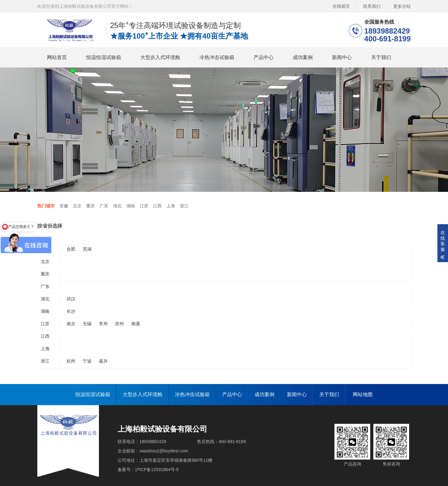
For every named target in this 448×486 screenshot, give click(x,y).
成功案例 (303, 57)
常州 (103, 324)
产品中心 (264, 57)
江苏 (144, 206)
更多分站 (402, 6)
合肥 (71, 249)
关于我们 (381, 57)
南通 (136, 324)
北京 (77, 206)
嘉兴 (103, 361)
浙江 (184, 206)
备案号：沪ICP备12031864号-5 (148, 470)
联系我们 (372, 6)
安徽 (64, 206)
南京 (71, 324)
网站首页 (57, 57)
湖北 (117, 206)
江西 (157, 206)
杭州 (71, 361)
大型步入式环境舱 (160, 57)
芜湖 (87, 249)
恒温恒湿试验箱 (104, 57)
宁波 (87, 361)
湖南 (131, 206)
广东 (104, 206)
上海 (171, 206)
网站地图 (363, 394)
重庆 (91, 206)
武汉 (71, 299)
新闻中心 (342, 57)
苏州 (119, 324)
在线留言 (341, 6)
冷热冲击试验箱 (217, 57)
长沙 (71, 311)
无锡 (87, 324)
